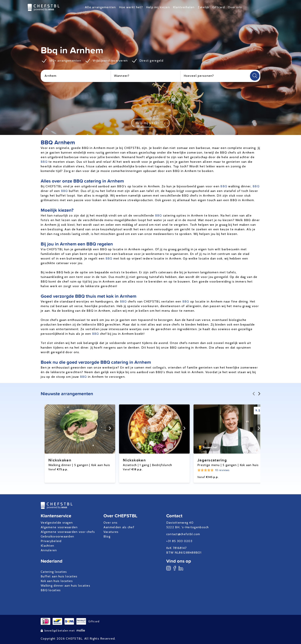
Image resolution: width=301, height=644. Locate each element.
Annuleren (49, 550)
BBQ (44, 162)
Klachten (47, 546)
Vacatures (111, 532)
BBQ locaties (51, 590)
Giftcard (219, 7)
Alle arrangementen (100, 7)
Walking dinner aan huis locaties (65, 586)
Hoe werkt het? (131, 7)
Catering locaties (54, 572)
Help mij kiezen (158, 7)
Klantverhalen (184, 7)
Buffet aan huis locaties (59, 576)
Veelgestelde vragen (57, 523)
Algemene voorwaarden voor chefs (68, 532)
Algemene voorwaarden (59, 527)
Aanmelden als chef (119, 527)
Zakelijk (203, 7)
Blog (107, 536)
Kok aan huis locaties (57, 581)
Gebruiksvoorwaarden (57, 536)
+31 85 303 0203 (179, 541)
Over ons (235, 7)
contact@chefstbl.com (183, 534)
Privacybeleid (51, 541)
